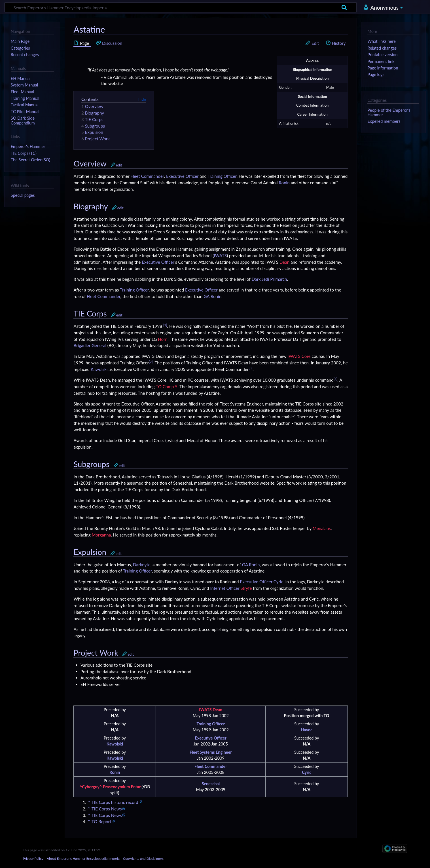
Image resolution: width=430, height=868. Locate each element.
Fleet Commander (147, 176)
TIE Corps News (107, 809)
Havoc (307, 730)
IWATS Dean (211, 710)
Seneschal (211, 784)
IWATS (220, 255)
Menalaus (322, 528)
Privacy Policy (33, 859)
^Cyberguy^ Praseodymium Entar (110, 787)
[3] (251, 368)
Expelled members (384, 121)
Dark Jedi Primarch (269, 279)
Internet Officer (225, 588)
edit (119, 165)
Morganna (101, 535)
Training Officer (222, 176)
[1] (165, 325)
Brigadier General (90, 345)
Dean (285, 262)
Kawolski (99, 369)
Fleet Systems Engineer (211, 752)
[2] (151, 362)
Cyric (278, 582)
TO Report (101, 821)
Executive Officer (182, 176)
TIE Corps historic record (115, 802)
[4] (336, 379)
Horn (163, 339)
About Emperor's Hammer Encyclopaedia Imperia (83, 859)
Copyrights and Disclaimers (143, 859)
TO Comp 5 (167, 387)
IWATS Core (299, 356)
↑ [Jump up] (89, 802)
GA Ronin (212, 296)
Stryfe (246, 588)
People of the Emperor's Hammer (389, 112)
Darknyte (142, 565)
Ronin (284, 183)
